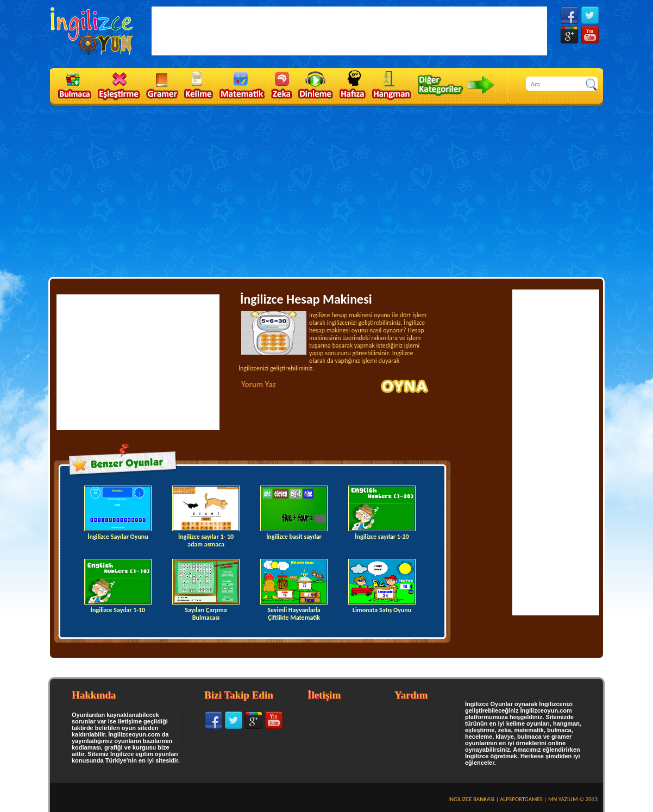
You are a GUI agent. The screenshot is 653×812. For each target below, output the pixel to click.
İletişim (324, 695)
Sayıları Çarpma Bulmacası (206, 590)
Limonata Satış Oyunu (382, 586)
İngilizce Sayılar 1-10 (118, 586)
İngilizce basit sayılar (294, 513)
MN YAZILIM (563, 799)
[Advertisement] (326, 191)
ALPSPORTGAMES (521, 799)
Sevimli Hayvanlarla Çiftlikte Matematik (294, 590)
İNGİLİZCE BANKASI (471, 799)
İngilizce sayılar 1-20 (382, 513)
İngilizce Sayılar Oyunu (118, 513)
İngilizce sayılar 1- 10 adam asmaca (206, 517)
